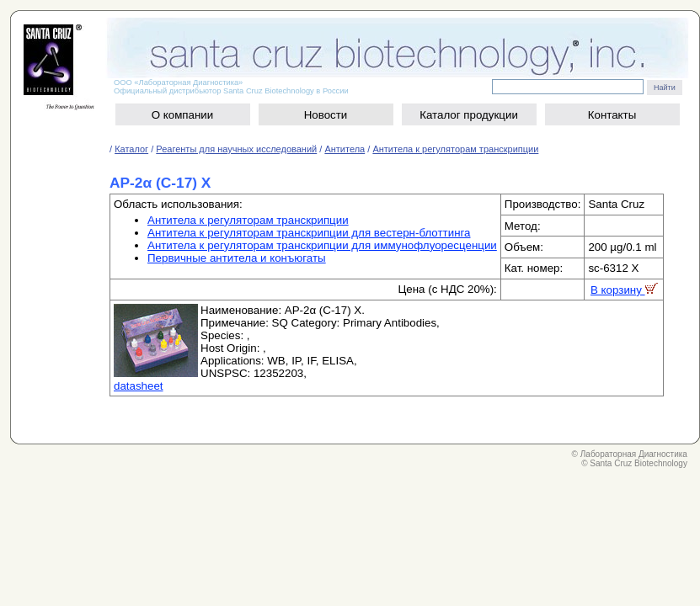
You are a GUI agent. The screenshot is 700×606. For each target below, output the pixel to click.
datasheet (139, 386)
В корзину (624, 290)
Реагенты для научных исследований (236, 149)
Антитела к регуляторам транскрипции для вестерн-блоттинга (309, 233)
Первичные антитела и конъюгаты (237, 258)
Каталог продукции (469, 115)
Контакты (612, 115)
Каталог (131, 149)
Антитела (345, 149)
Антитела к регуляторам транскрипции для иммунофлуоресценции (322, 245)
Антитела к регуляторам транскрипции (455, 149)
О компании (183, 115)
